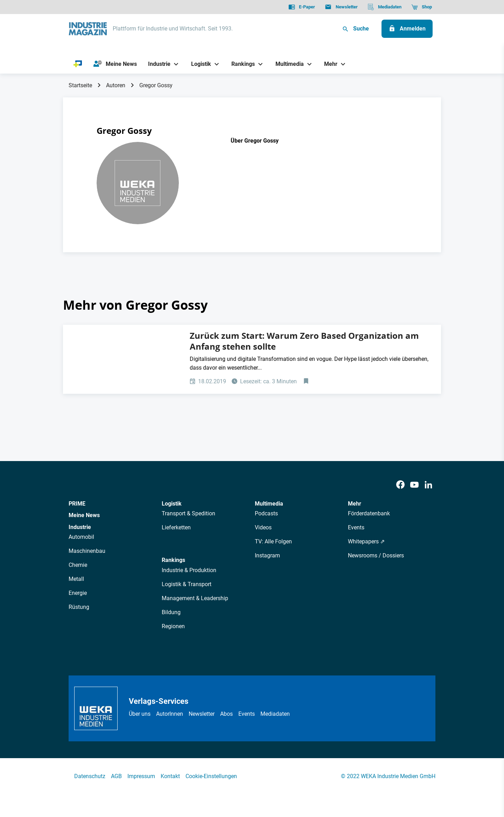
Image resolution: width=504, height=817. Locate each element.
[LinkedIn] (428, 485)
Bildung (171, 612)
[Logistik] (198, 64)
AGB (116, 776)
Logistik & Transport (187, 584)
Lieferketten (176, 527)
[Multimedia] (287, 64)
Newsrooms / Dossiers (376, 555)
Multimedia (269, 504)
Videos (263, 527)
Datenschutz (90, 776)
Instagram (267, 555)
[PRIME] (78, 64)
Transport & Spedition (188, 513)
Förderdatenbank (369, 513)
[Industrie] (157, 64)
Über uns (140, 714)
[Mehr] (328, 64)
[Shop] (422, 7)
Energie (78, 593)
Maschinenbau (87, 551)
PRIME (77, 504)
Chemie (78, 565)
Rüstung (79, 607)
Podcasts (266, 513)
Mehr (355, 504)
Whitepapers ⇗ (366, 541)
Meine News (84, 515)
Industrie (80, 527)
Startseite (80, 85)
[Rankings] (241, 64)
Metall (76, 579)
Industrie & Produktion (189, 570)
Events (356, 527)
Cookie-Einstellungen (211, 776)
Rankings (173, 560)
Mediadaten (275, 714)
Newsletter (202, 714)
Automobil (81, 537)
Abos (226, 714)
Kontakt (170, 776)
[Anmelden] (407, 29)
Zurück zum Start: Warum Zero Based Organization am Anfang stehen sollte (304, 341)
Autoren (116, 85)
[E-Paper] (302, 7)
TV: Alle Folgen (273, 541)
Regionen (173, 626)
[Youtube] (414, 485)
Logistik (172, 504)
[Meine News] (115, 64)
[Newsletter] (341, 7)
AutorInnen (170, 714)
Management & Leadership (195, 598)
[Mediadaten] (384, 7)
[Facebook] (400, 485)
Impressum (141, 776)
